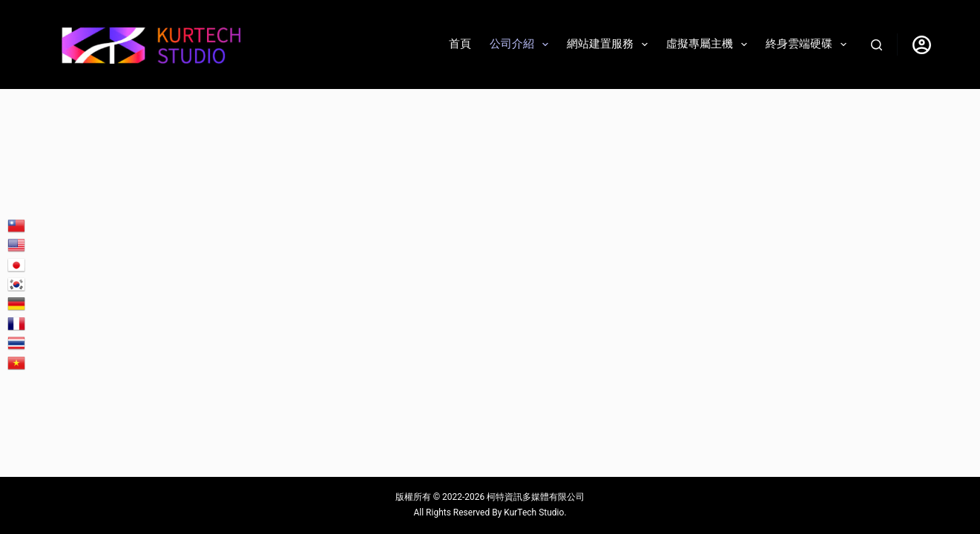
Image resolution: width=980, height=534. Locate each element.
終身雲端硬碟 (809, 44)
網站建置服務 (610, 44)
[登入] (922, 45)
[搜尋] (877, 45)
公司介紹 (522, 44)
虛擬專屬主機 (710, 44)
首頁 (460, 44)
